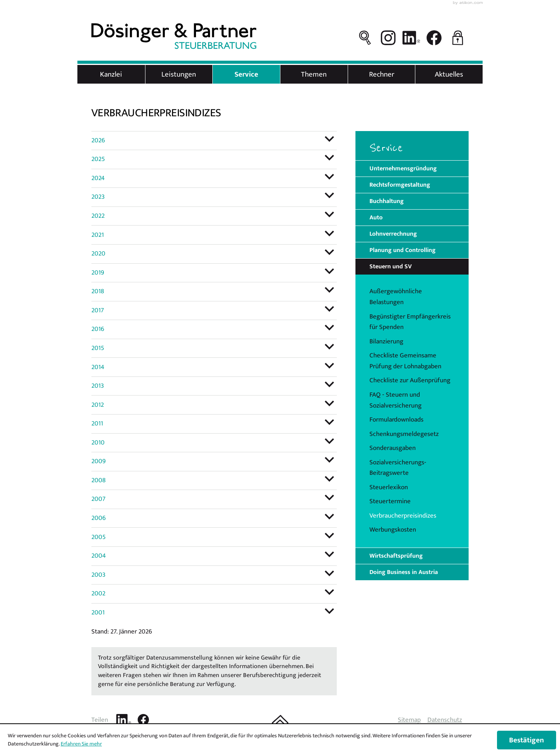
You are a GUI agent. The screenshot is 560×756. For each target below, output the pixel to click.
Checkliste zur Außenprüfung (410, 380)
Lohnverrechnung (393, 234)
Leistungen (179, 74)
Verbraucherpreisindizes (403, 516)
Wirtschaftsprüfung (396, 556)
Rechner (382, 74)
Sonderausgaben (393, 448)
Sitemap (409, 720)
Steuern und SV (391, 266)
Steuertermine (390, 501)
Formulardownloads (396, 420)
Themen (314, 74)
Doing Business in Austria (404, 572)
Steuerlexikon (389, 487)
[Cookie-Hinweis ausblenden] (527, 740)
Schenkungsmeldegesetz (404, 434)
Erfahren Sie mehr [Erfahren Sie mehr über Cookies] (81, 744)
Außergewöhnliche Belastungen (396, 297)
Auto (376, 217)
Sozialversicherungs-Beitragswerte (398, 468)
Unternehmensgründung (403, 168)
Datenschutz (445, 720)
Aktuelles (449, 74)
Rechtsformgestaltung (400, 185)
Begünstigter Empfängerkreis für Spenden (410, 322)
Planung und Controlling (402, 250)
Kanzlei (111, 74)
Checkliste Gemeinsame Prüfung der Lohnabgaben (405, 361)
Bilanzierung (386, 341)
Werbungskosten (393, 530)
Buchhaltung (387, 201)
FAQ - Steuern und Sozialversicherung (395, 400)
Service (246, 74)
